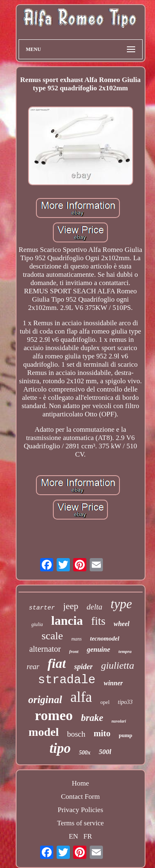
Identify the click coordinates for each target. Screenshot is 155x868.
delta (95, 607)
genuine (99, 649)
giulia (37, 624)
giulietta (117, 665)
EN (73, 836)
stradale (67, 680)
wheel (122, 624)
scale (52, 636)
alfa (81, 697)
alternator (45, 649)
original (45, 700)
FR (88, 836)
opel (105, 702)
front (74, 651)
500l (105, 752)
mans (76, 639)
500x (85, 753)
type (122, 604)
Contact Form (81, 797)
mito (102, 733)
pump (125, 735)
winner (113, 683)
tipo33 (125, 702)
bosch (76, 734)
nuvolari (119, 721)
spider (83, 667)
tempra (125, 651)
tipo (60, 748)
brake (92, 718)
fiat (57, 663)
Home (81, 783)
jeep (71, 606)
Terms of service (80, 823)
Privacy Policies (80, 810)
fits (98, 621)
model (44, 732)
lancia (67, 620)
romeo (54, 715)
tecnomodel (105, 638)
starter (42, 608)
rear (33, 667)
